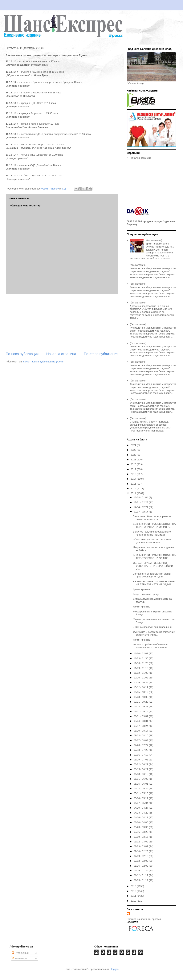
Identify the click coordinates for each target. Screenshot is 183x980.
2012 (134, 891)
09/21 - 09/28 (141, 702)
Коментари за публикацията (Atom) (43, 362)
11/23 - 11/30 (141, 658)
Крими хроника (141, 589)
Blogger (114, 969)
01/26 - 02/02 (141, 866)
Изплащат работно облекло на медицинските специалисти (150, 646)
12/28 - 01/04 (141, 497)
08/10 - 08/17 (141, 731)
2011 (134, 896)
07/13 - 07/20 (141, 750)
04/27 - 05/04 (141, 803)
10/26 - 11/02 (141, 678)
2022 (134, 455)
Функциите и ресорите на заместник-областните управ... (154, 633)
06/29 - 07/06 (141, 760)
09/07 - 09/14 (141, 711)
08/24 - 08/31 (141, 721)
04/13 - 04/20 (141, 813)
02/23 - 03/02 (141, 846)
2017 (134, 479)
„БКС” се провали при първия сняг (153, 627)
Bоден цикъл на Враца (146, 594)
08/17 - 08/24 (141, 726)
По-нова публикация (22, 354)
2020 (134, 464)
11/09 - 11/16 (141, 668)
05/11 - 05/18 (141, 793)
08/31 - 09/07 (141, 716)
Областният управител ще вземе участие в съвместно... (152, 541)
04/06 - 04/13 (141, 817)
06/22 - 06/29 (141, 764)
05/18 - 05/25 (141, 789)
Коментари (20, 958)
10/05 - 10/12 (141, 692)
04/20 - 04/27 (141, 808)
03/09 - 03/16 (141, 837)
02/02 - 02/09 (141, 861)
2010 (134, 901)
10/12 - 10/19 (141, 687)
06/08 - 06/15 (141, 774)
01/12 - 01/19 (141, 875)
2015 (134, 488)
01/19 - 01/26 (141, 871)
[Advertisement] (62, 323)
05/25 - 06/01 (141, 784)
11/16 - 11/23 (141, 663)
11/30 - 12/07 (141, 653)
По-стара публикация (101, 354)
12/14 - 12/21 (141, 507)
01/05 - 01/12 (141, 880)
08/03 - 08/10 (141, 735)
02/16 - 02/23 (141, 851)
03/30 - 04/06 (141, 822)
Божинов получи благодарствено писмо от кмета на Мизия (152, 533)
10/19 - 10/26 (141, 683)
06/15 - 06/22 (141, 769)
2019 (134, 469)
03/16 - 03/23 (141, 832)
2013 (134, 886)
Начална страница (61, 354)
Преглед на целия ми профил (144, 919)
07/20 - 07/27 (141, 745)
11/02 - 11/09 (141, 673)
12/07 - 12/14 (141, 512)
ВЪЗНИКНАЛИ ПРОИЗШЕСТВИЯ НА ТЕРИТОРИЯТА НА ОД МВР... (154, 557)
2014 (134, 493)
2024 (134, 445)
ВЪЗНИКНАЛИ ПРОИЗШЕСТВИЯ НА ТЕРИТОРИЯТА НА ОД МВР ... (154, 525)
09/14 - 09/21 (141, 707)
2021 (134, 460)
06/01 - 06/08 (141, 779)
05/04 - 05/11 (141, 798)
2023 (134, 450)
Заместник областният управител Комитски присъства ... (152, 518)
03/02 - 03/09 (141, 842)
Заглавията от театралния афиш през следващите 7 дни (152, 575)
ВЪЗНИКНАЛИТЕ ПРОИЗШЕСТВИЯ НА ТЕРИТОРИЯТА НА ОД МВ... (154, 583)
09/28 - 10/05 (141, 697)
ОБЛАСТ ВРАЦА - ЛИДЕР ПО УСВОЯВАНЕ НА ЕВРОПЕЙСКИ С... (153, 566)
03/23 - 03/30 (141, 827)
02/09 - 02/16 (141, 856)
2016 (134, 484)
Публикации (20, 953)
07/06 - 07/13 (141, 755)
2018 (134, 474)
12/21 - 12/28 (141, 502)
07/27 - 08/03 (141, 740)
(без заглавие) (154, 240)
